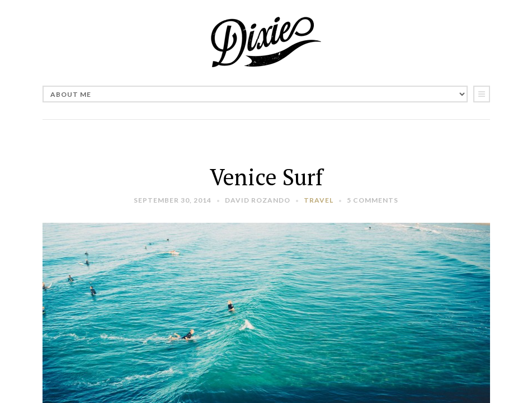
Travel (319, 200)
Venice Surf (266, 177)
